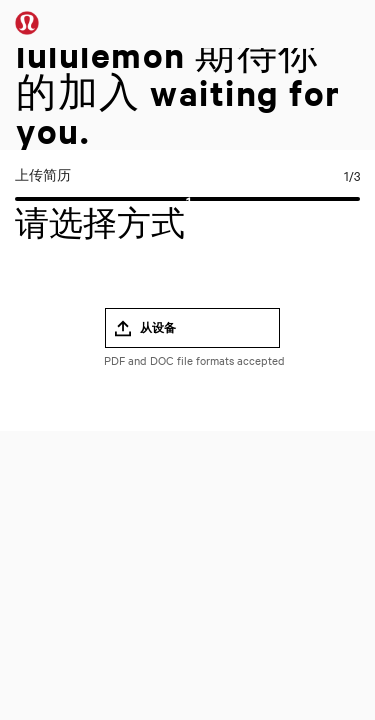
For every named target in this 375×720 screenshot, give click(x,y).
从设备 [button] (158, 328)
